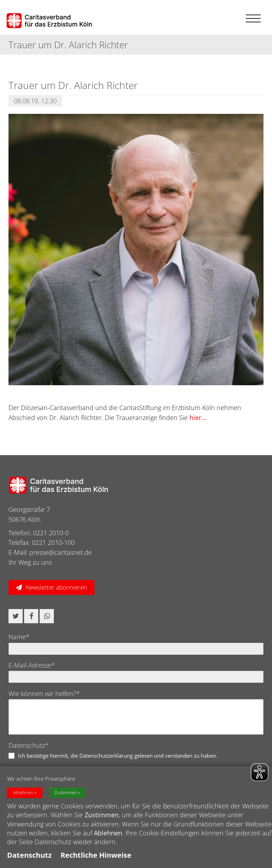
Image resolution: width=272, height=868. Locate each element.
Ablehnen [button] (23, 793)
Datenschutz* (29, 745)
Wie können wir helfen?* (44, 693)
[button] (16, 616)
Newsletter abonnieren (56, 587)
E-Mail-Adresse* (32, 665)
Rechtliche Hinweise (96, 855)
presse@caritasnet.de (61, 552)
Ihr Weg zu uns (30, 562)
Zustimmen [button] (66, 793)
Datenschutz (29, 855)
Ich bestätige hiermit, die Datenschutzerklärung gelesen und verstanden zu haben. (118, 756)
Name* (19, 637)
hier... (198, 418)
